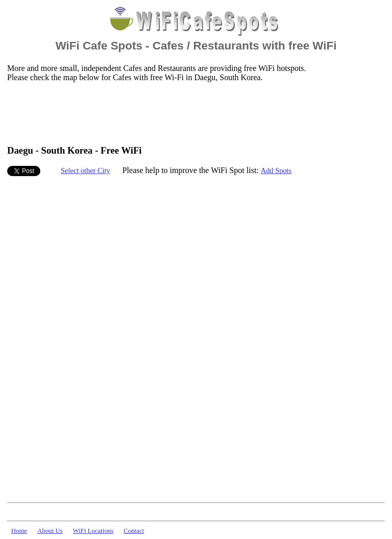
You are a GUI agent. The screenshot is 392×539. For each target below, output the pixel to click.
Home (19, 531)
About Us (50, 531)
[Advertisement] (193, 113)
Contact (134, 531)
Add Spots (276, 170)
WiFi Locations (93, 531)
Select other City (85, 170)
